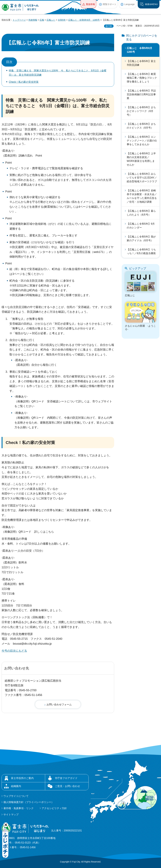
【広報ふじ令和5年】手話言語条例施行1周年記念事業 (141, 94)
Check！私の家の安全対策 (24, 82)
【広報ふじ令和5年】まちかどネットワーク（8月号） (141, 111)
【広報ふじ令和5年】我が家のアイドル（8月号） (141, 239)
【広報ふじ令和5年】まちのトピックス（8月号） (141, 126)
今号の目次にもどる (14, 651)
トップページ (19, 20)
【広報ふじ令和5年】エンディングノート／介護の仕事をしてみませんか (142, 141)
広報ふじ (51, 20)
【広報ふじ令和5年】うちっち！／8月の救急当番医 (141, 251)
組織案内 (16, 786)
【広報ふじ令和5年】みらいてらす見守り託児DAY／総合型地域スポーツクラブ (142, 178)
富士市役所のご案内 (22, 778)
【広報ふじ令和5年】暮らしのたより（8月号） (141, 213)
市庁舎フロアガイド (66, 778)
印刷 (110, 26)
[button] (88, 4)
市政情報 (33, 20)
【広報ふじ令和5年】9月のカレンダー (141, 226)
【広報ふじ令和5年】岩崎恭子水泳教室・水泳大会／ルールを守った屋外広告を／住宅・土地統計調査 (142, 196)
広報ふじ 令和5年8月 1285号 (84, 20)
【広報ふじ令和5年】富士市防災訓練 (141, 63)
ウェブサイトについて (16, 796)
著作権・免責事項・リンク (19, 808)
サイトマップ (11, 815)
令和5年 (62, 20)
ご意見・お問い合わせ (67, 786)
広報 (42, 20)
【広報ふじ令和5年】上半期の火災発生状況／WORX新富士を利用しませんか (141, 159)
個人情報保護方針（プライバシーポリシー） (29, 802)
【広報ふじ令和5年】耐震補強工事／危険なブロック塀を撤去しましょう (142, 78)
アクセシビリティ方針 (54, 808)
